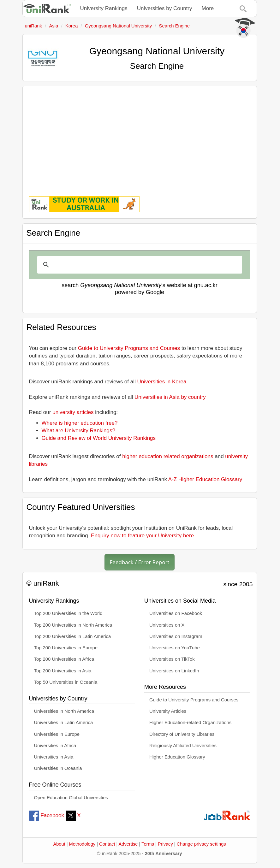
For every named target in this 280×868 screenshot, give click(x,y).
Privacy (165, 844)
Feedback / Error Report (140, 562)
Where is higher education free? (80, 423)
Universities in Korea (162, 382)
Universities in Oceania (58, 768)
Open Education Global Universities (71, 798)
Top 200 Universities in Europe (66, 648)
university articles (73, 412)
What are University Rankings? (78, 431)
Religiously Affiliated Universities (183, 746)
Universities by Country (165, 8)
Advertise (128, 844)
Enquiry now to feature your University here (142, 536)
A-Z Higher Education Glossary (205, 479)
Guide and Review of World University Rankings (99, 438)
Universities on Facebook (176, 613)
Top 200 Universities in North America (73, 625)
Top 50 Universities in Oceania (66, 682)
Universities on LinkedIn (174, 671)
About (59, 844)
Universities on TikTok (172, 659)
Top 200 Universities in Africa (64, 659)
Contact (107, 844)
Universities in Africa (55, 746)
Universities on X (167, 625)
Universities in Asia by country (170, 397)
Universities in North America (64, 711)
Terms (148, 844)
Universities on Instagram (176, 636)
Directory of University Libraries (182, 734)
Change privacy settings (201, 844)
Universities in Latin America (64, 723)
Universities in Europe (57, 734)
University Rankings (104, 8)
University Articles (168, 711)
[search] (139, 265)
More (208, 8)
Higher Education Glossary (177, 757)
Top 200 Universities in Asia (63, 671)
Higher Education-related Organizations (190, 723)
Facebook (47, 815)
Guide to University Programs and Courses (129, 348)
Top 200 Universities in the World (68, 613)
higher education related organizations (168, 456)
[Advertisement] (140, 137)
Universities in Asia (54, 757)
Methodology (82, 844)
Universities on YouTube (175, 648)
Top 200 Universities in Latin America (73, 636)
